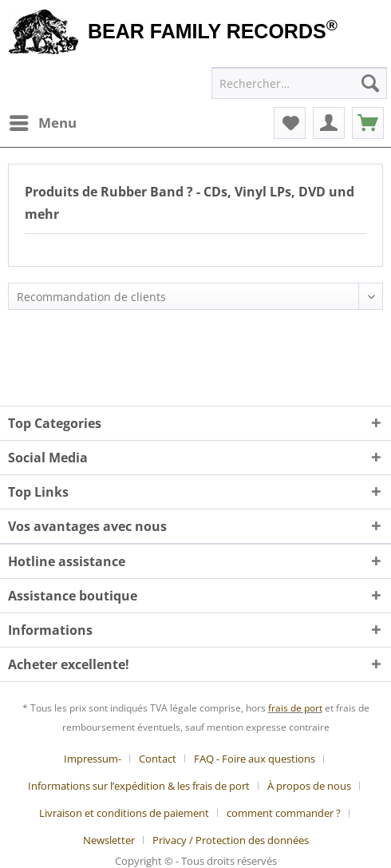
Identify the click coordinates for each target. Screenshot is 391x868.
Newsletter (109, 840)
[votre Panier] (329, 123)
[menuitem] (42, 123)
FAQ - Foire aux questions (255, 759)
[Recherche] (370, 83)
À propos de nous (309, 786)
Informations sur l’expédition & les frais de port (139, 786)
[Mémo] (290, 123)
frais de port (295, 708)
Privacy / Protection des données (231, 840)
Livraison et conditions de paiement (124, 813)
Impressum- (93, 759)
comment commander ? (284, 813)
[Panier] (368, 123)
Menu (43, 121)
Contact (158, 759)
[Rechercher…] (300, 83)
